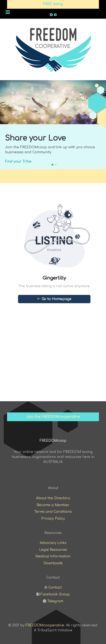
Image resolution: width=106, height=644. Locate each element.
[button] (52, 165)
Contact (55, 588)
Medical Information (53, 556)
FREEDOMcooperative (45, 625)
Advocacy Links (53, 543)
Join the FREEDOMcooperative (53, 417)
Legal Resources (53, 550)
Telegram (55, 601)
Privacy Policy (53, 519)
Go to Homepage (54, 299)
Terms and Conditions (53, 512)
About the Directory (53, 498)
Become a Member (53, 505)
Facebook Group (55, 594)
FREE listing (53, 4)
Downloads (53, 563)
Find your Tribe (18, 162)
